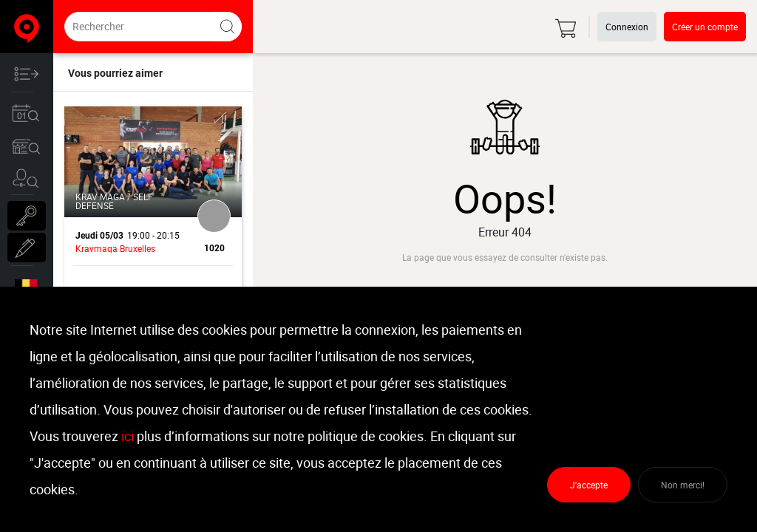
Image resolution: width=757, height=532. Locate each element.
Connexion (627, 27)
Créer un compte (705, 27)
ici (128, 436)
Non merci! (683, 485)
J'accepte (589, 485)
